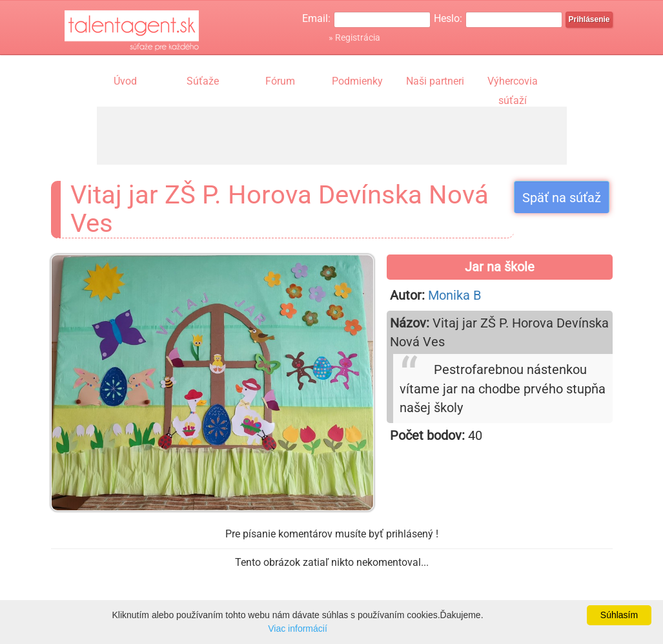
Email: (316, 18)
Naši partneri (435, 81)
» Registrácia (354, 37)
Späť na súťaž (562, 198)
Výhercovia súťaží (513, 83)
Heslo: (448, 18)
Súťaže (203, 81)
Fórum (280, 81)
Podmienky (357, 81)
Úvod (125, 81)
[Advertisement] (332, 136)
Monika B (454, 295)
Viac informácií (298, 628)
